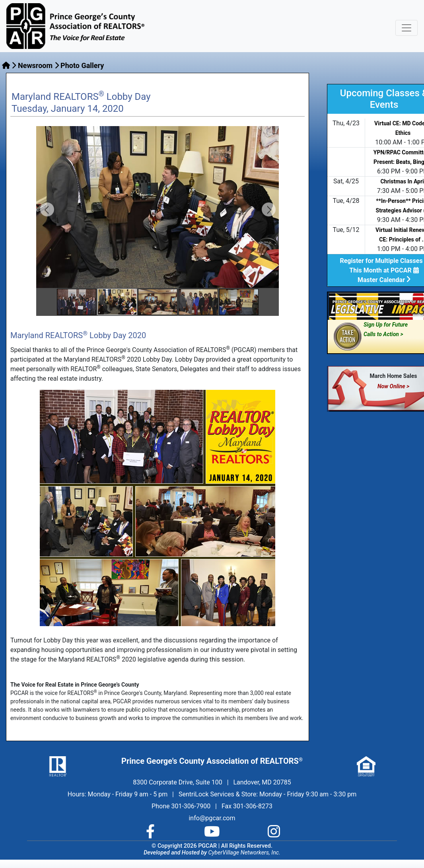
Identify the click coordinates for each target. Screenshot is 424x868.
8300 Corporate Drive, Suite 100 (177, 782)
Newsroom (35, 65)
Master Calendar (384, 280)
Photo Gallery (82, 65)
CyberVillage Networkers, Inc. (244, 853)
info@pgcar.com (212, 818)
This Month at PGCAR (384, 270)
